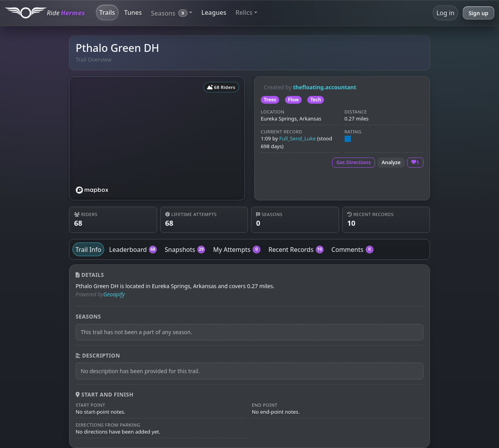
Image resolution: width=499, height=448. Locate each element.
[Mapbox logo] (92, 190)
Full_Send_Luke (297, 138)
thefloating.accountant (325, 87)
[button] (172, 13)
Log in (445, 13)
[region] (157, 138)
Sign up (479, 13)
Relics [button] (244, 12)
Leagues (214, 12)
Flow (294, 100)
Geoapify (114, 294)
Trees (270, 100)
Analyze (391, 162)
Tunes (133, 12)
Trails (107, 12)
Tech (316, 100)
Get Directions (354, 162)
